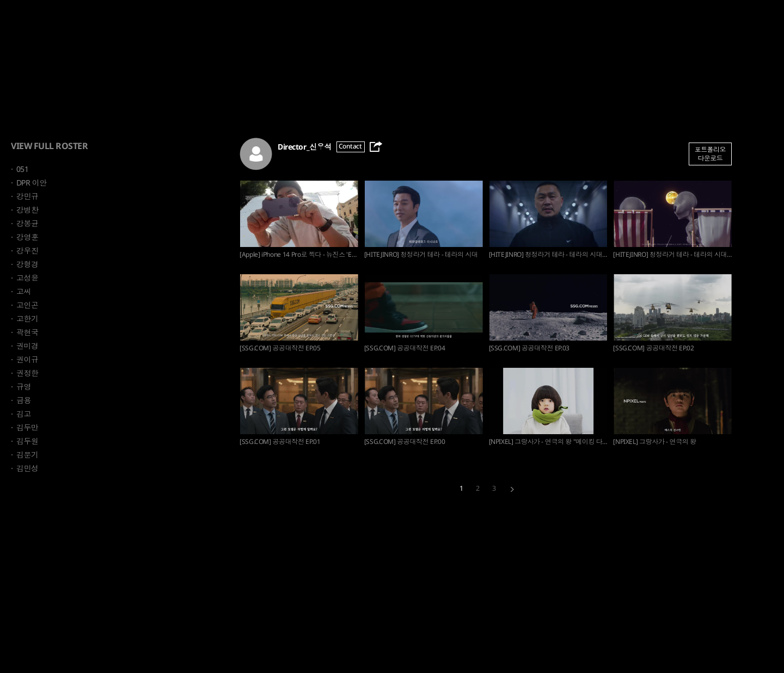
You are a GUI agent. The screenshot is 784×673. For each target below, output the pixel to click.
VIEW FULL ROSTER (49, 146)
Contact (350, 146)
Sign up (761, 21)
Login (725, 21)
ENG (693, 21)
